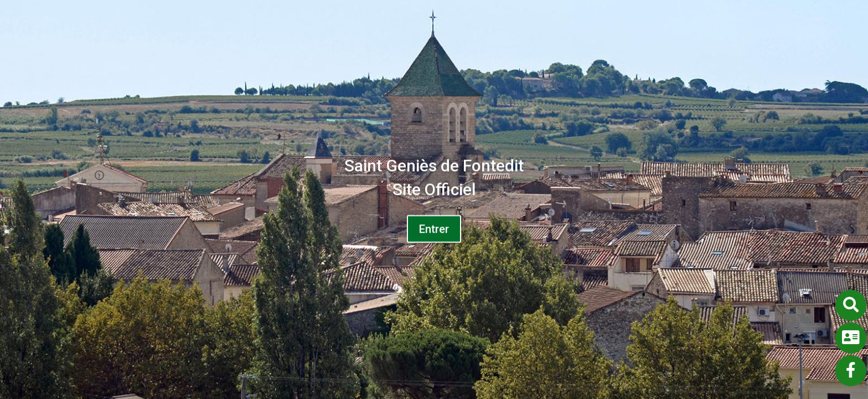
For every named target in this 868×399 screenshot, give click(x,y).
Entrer (434, 233)
